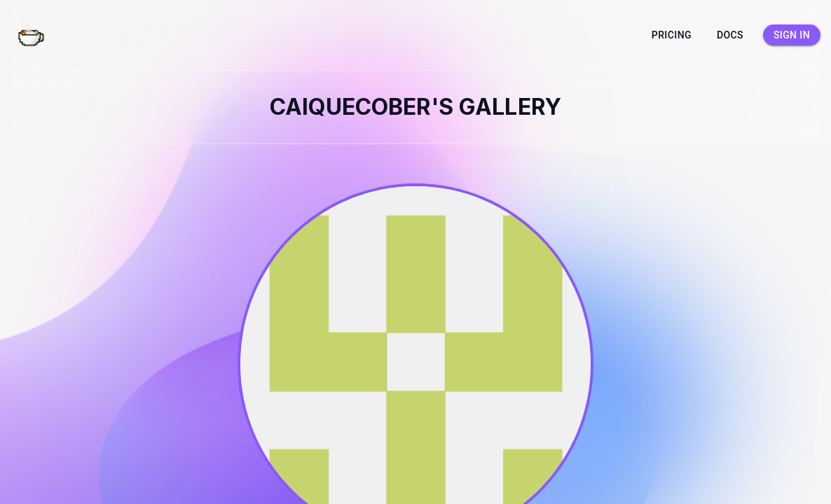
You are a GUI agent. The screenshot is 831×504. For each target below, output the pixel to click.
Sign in (792, 35)
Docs (730, 35)
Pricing (672, 35)
